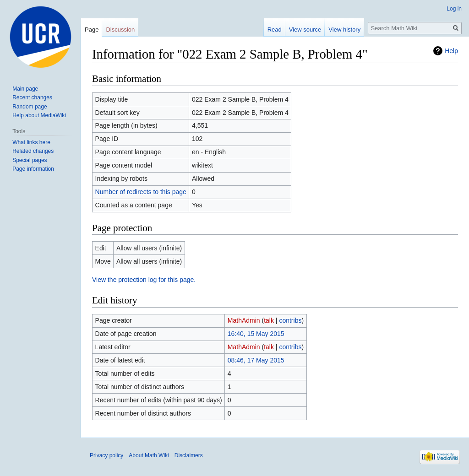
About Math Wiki (149, 455)
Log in (454, 9)
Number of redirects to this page (141, 192)
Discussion (120, 30)
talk (269, 320)
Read (275, 30)
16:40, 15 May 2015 (256, 334)
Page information (33, 169)
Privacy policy (106, 455)
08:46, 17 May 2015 (256, 360)
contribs (290, 320)
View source (305, 30)
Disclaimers (189, 455)
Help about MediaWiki (39, 115)
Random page (30, 107)
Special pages (30, 160)
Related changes (33, 151)
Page (92, 30)
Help (451, 51)
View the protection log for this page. (144, 280)
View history (344, 30)
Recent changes (32, 97)
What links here (31, 142)
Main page (25, 89)
